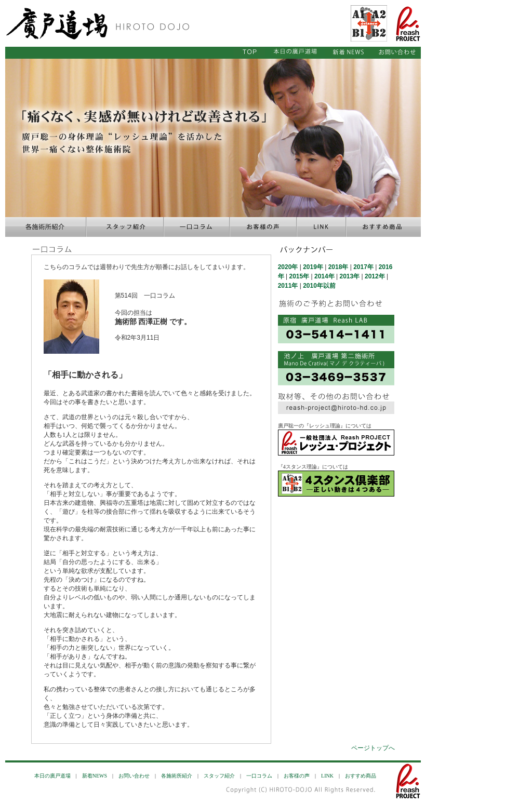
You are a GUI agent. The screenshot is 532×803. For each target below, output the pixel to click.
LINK (327, 776)
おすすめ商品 (361, 776)
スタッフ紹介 (219, 776)
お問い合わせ (134, 776)
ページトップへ (373, 748)
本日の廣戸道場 (52, 776)
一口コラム (259, 776)
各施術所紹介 (177, 776)
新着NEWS (95, 776)
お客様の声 (297, 776)
